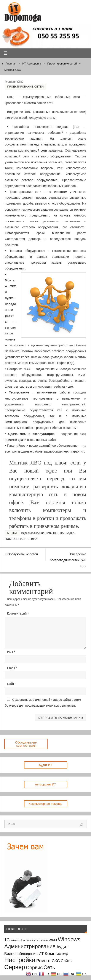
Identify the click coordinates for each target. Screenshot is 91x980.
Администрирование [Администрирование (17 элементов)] (30, 946)
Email (12, 668)
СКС (56, 533)
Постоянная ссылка (21, 539)
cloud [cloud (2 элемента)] (23, 940)
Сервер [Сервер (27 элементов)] (15, 967)
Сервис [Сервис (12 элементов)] (34, 967)
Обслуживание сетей (22, 554)
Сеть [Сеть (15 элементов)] (49, 967)
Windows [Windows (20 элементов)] (69, 939)
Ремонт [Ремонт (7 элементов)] (44, 961)
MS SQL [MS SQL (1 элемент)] (32, 940)
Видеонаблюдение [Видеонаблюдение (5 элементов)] (21, 954)
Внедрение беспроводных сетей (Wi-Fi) (68, 560)
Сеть (49, 533)
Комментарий (18, 613)
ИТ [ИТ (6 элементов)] (41, 954)
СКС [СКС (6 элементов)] (56, 961)
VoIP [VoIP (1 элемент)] (45, 940)
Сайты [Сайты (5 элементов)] (67, 961)
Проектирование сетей (62, 64)
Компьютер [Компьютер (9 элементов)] (57, 953)
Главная (11, 64)
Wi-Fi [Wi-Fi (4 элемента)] (53, 940)
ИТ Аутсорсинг (32, 64)
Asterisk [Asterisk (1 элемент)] (15, 940)
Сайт (11, 684)
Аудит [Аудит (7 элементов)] (62, 947)
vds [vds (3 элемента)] (40, 940)
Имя (11, 652)
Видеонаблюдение (33, 533)
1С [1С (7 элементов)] (7, 940)
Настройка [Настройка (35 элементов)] (20, 960)
